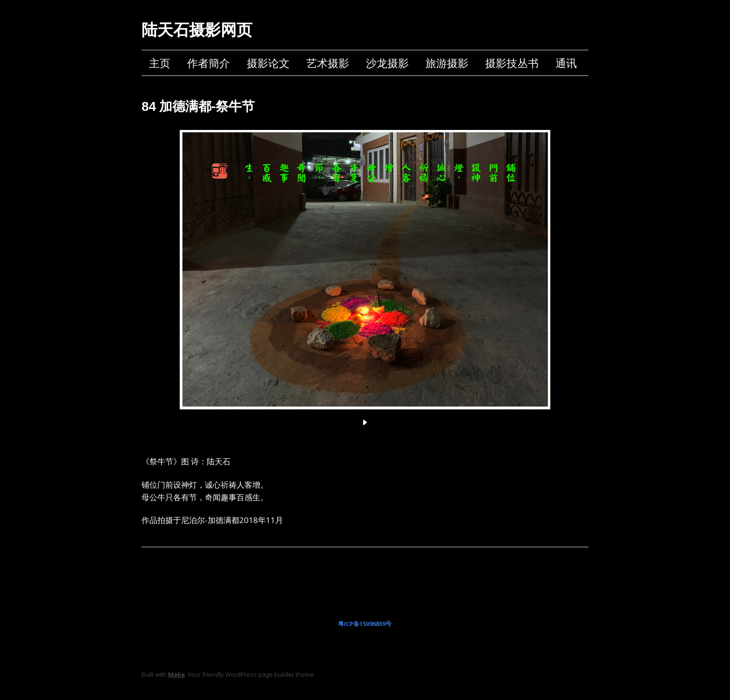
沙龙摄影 (387, 63)
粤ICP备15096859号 (365, 624)
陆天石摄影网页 (197, 30)
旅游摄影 (447, 63)
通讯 (566, 63)
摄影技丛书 (512, 63)
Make (176, 674)
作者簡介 (209, 63)
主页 (160, 63)
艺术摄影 (328, 63)
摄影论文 (268, 63)
